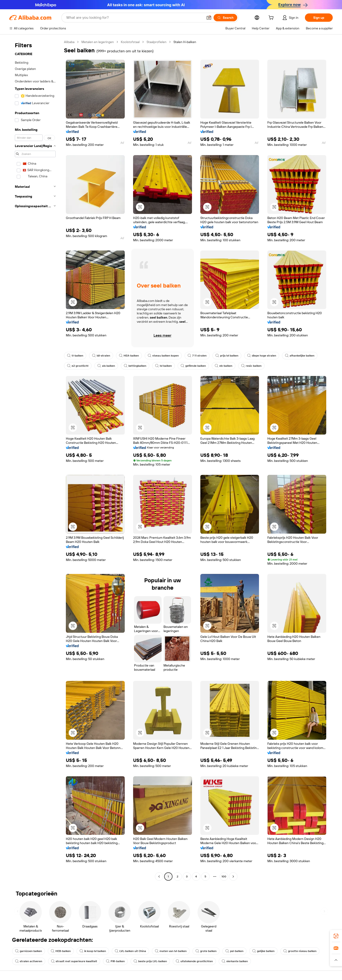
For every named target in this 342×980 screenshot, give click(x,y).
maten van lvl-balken (171, 951)
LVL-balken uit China (130, 951)
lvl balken (163, 366)
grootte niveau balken (300, 951)
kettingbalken (135, 366)
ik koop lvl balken (93, 951)
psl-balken (234, 951)
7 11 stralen (197, 356)
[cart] (272, 18)
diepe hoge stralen (262, 356)
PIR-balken (115, 961)
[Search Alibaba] (134, 18)
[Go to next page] (233, 877)
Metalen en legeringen (98, 42)
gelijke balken (263, 951)
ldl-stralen (101, 356)
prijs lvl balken (227, 356)
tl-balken (75, 356)
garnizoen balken (29, 951)
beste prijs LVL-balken (150, 961)
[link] (336, 936)
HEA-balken (129, 356)
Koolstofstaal (130, 42)
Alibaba (69, 42)
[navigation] (35, 460)
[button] (209, 18)
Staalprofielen (157, 42)
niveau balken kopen (163, 356)
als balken (106, 366)
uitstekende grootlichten (194, 961)
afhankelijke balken (300, 356)
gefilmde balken (193, 366)
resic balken (251, 366)
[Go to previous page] (159, 877)
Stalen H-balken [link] (185, 42)
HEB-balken (61, 951)
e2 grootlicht (78, 366)
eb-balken (224, 366)
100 (224, 877)
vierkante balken (235, 961)
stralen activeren (29, 961)
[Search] (225, 18)
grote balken (206, 951)
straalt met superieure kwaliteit (74, 961)
